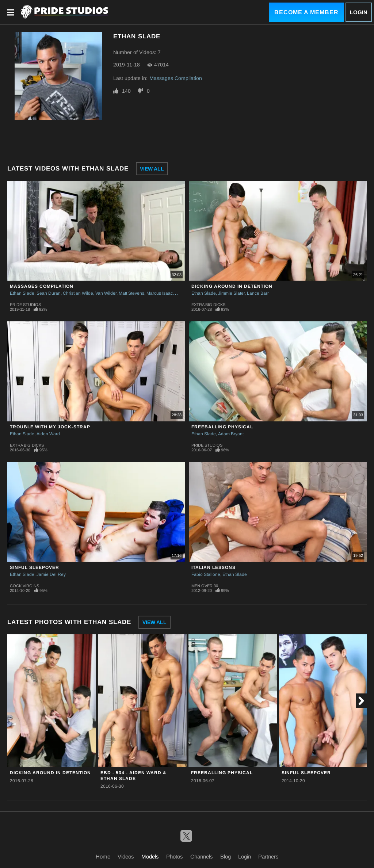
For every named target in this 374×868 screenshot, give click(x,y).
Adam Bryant (231, 434)
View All (152, 169)
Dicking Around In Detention (232, 286)
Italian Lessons (213, 567)
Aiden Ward (48, 434)
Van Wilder (106, 293)
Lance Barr (258, 293)
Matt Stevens (131, 293)
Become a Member (306, 12)
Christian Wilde (78, 293)
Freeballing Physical (222, 427)
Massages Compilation (176, 78)
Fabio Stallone (206, 574)
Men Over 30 (205, 586)
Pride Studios (25, 305)
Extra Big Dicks (208, 305)
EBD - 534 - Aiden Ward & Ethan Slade (133, 775)
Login (359, 12)
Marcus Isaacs (161, 293)
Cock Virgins (24, 586)
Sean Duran (49, 293)
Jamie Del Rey (51, 574)
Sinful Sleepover (35, 567)
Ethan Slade (22, 293)
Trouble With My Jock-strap (50, 427)
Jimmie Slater (231, 293)
